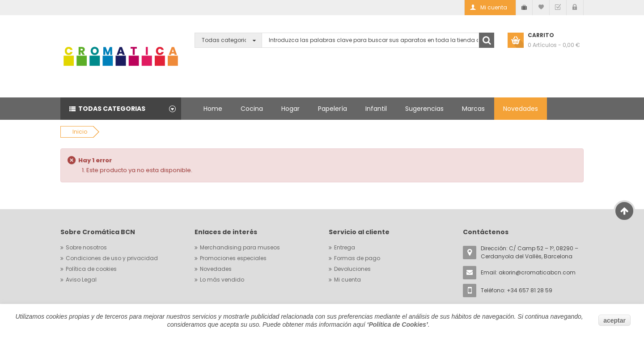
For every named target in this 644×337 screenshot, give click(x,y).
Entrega (345, 247)
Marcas (473, 109)
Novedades (521, 109)
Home (213, 109)
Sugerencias (424, 109)
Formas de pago (357, 258)
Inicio (80, 132)
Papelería (333, 109)
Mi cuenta (347, 280)
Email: (528, 272)
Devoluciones (352, 269)
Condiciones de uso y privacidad (112, 258)
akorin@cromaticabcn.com (537, 272)
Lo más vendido (222, 280)
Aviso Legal (81, 280)
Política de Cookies (397, 324)
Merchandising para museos (240, 247)
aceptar (614, 320)
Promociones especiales (233, 258)
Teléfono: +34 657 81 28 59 (517, 290)
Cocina (252, 109)
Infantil (376, 109)
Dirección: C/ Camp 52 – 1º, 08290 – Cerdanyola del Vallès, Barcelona (530, 252)
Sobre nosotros (86, 247)
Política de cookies (91, 269)
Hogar (290, 109)
